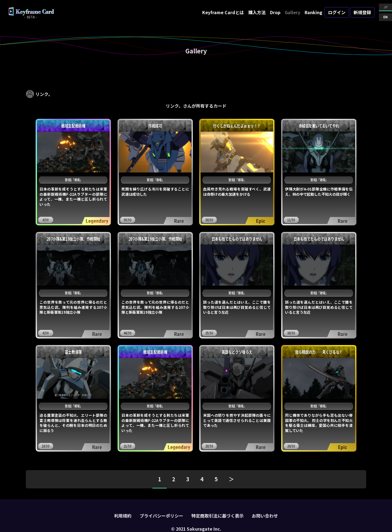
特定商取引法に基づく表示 (218, 516)
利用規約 (123, 516)
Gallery (293, 12)
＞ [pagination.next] (231, 479)
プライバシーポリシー (161, 516)
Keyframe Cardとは (223, 12)
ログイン (337, 12)
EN (385, 17)
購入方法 (257, 12)
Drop (275, 12)
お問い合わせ (265, 516)
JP (386, 7)
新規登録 (362, 12)
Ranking (313, 12)
